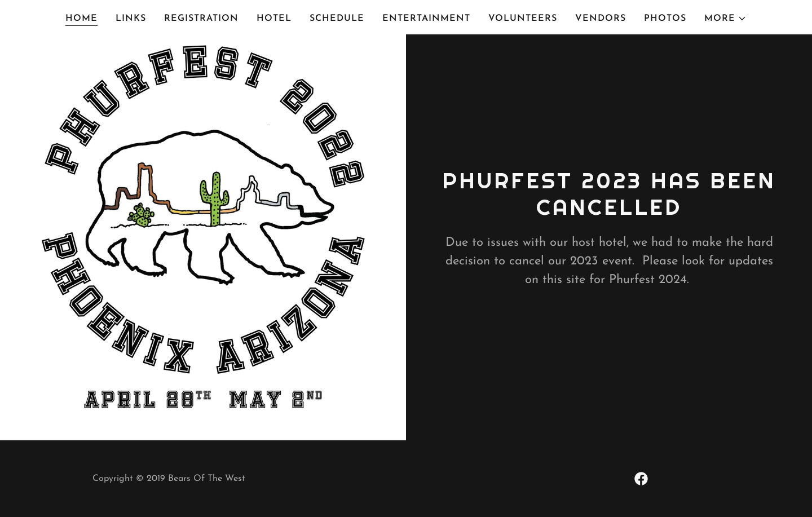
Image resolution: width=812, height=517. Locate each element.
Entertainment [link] (426, 19)
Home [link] (81, 19)
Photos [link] (665, 19)
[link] (641, 479)
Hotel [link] (274, 19)
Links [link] (131, 19)
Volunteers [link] (523, 19)
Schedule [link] (337, 19)
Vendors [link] (601, 19)
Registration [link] (201, 19)
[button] (725, 19)
